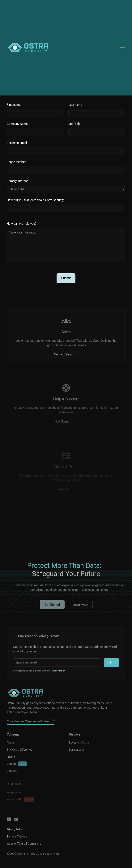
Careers (12, 764)
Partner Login (77, 750)
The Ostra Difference (19, 750)
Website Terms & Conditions (24, 844)
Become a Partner (80, 743)
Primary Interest (17, 181)
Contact (12, 771)
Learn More (80, 608)
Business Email (17, 143)
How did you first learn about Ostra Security (35, 200)
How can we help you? (22, 224)
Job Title (75, 124)
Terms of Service (17, 837)
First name (14, 105)
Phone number (16, 162)
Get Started (52, 608)
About (10, 743)
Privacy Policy (15, 829)
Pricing (11, 757)
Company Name (17, 124)
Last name (75, 105)
